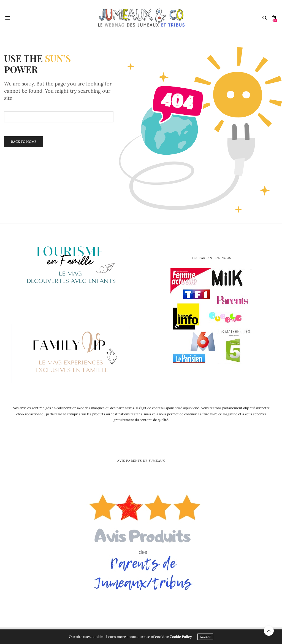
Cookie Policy (181, 638)
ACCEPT (205, 638)
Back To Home (24, 142)
